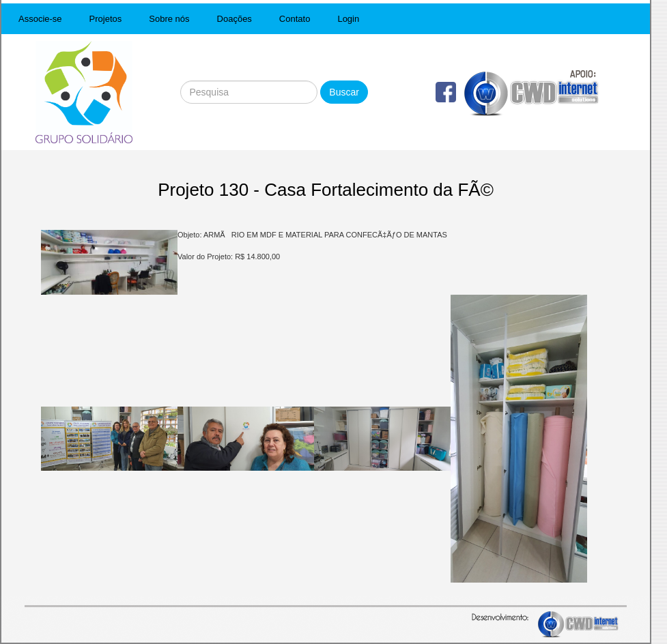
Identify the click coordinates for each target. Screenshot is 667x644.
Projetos (106, 19)
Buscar (344, 92)
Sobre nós (169, 19)
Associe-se (40, 19)
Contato (295, 19)
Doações (235, 19)
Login (348, 19)
